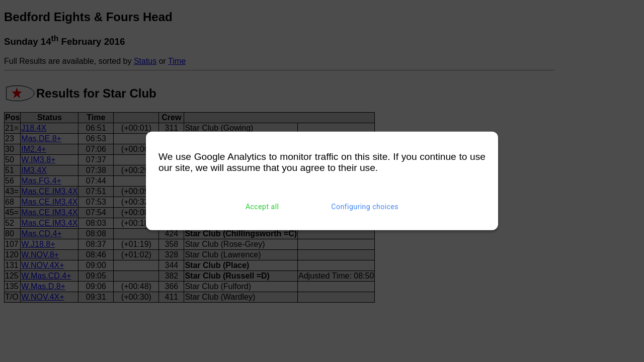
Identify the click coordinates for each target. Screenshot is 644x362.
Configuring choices (365, 207)
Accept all (262, 207)
